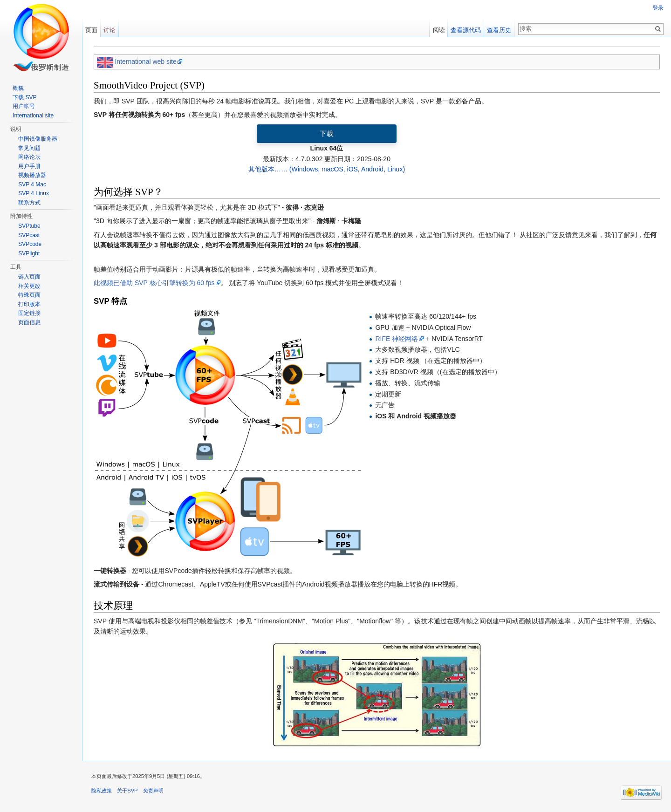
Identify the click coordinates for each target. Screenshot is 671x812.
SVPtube (29, 226)
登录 (658, 8)
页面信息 (29, 322)
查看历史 (499, 30)
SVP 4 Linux (34, 193)
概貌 (18, 88)
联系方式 (29, 203)
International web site (145, 61)
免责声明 (153, 791)
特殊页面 (29, 295)
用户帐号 (24, 106)
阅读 (439, 30)
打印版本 (29, 304)
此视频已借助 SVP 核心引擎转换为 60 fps (154, 283)
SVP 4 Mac (32, 184)
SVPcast (29, 235)
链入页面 (29, 277)
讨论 (110, 30)
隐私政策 (102, 791)
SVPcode (30, 244)
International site (33, 116)
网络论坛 (29, 157)
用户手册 (29, 166)
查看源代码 (466, 30)
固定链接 (29, 313)
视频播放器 (32, 175)
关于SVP (127, 791)
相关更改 (29, 286)
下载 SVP (24, 97)
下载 (327, 133)
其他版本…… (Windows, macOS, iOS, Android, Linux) (327, 169)
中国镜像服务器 (38, 139)
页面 (91, 30)
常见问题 (29, 148)
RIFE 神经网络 (397, 339)
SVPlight (29, 253)
